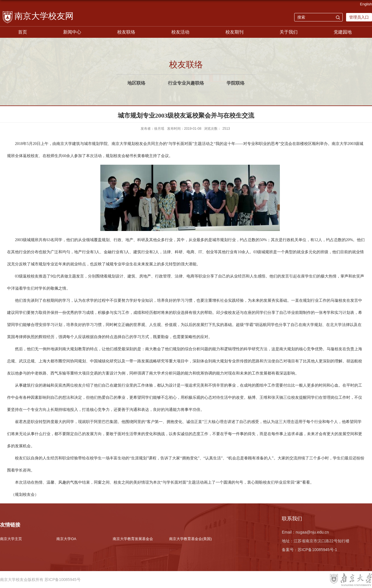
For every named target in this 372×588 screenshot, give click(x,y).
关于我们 (289, 32)
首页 (23, 32)
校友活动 (180, 32)
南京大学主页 (11, 539)
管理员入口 (359, 17)
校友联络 (126, 32)
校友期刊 (234, 32)
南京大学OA (66, 539)
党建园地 (343, 32)
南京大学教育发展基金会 (133, 539)
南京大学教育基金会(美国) (191, 539)
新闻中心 (72, 32)
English (366, 4)
